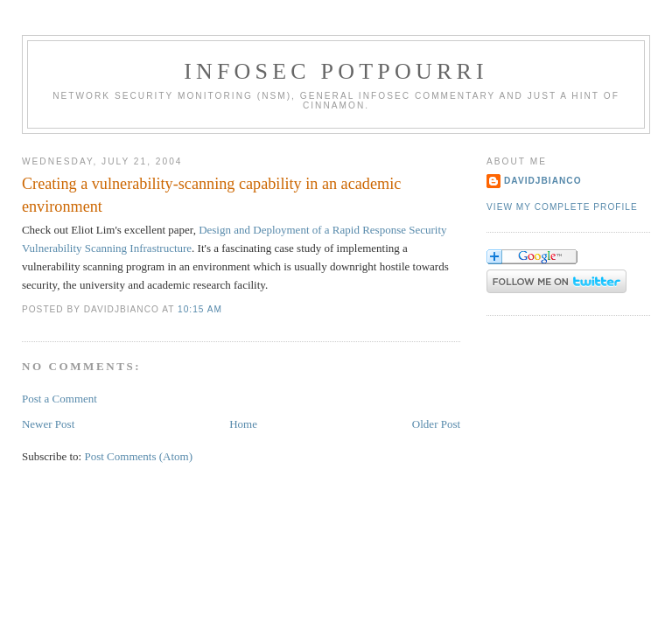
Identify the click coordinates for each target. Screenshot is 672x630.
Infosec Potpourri (336, 71)
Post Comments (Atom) (138, 456)
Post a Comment (59, 399)
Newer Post (48, 424)
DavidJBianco (543, 181)
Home (243, 424)
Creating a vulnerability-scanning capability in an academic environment (211, 195)
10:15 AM (200, 309)
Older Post (436, 424)
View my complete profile (562, 207)
